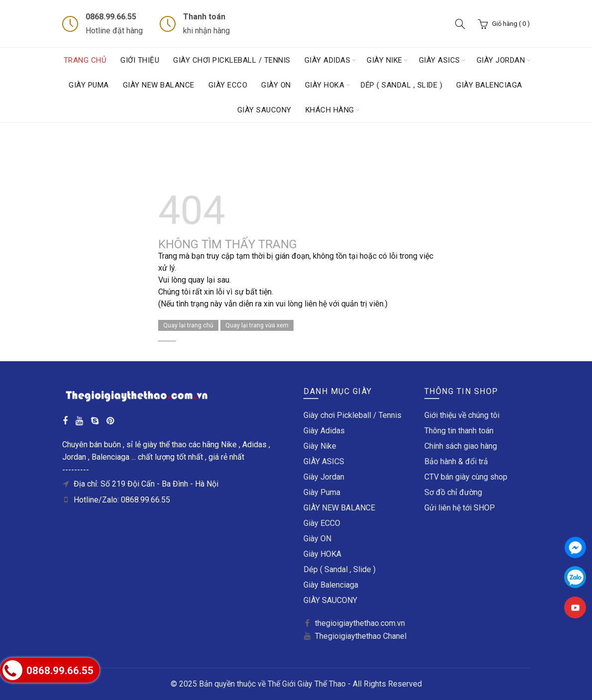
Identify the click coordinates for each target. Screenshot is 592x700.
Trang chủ (85, 60)
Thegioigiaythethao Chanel (361, 636)
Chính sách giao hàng (461, 446)
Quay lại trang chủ (188, 325)
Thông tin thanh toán (459, 431)
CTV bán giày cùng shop (466, 477)
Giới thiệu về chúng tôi (462, 415)
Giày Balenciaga (489, 85)
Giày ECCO (228, 85)
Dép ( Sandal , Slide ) (401, 85)
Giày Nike (385, 60)
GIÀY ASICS (440, 60)
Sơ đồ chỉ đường (453, 492)
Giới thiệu (140, 60)
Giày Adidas (328, 60)
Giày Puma (89, 85)
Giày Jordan (501, 60)
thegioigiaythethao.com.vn (360, 623)
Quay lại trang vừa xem (257, 325)
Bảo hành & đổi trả (456, 461)
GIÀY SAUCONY (264, 110)
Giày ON (276, 85)
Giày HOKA (325, 85)
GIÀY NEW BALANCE (159, 85)
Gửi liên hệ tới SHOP (460, 508)
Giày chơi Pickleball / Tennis (232, 60)
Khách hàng (330, 110)
